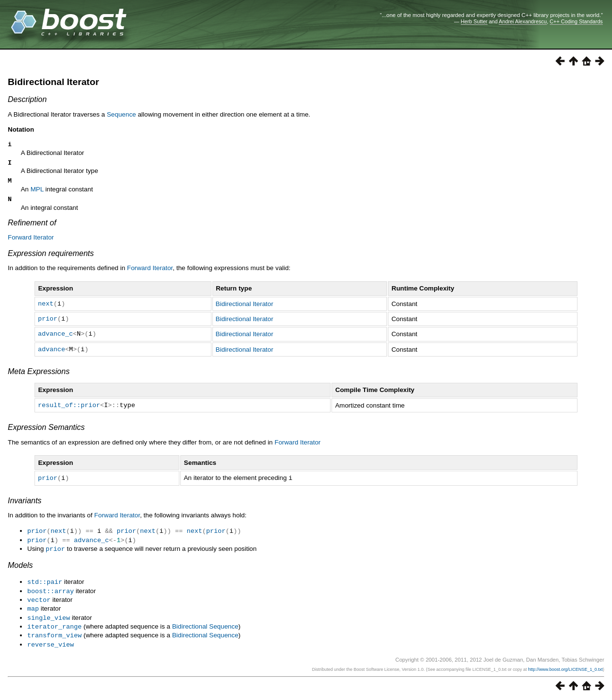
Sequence (122, 114)
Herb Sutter (474, 21)
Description (27, 99)
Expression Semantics (46, 433)
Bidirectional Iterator (53, 82)
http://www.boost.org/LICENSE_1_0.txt (565, 669)
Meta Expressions (39, 377)
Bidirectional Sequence (205, 628)
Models (20, 569)
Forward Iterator (31, 243)
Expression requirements (51, 259)
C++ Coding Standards (576, 21)
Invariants (25, 506)
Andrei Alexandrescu (523, 21)
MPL (37, 194)
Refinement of (32, 229)
